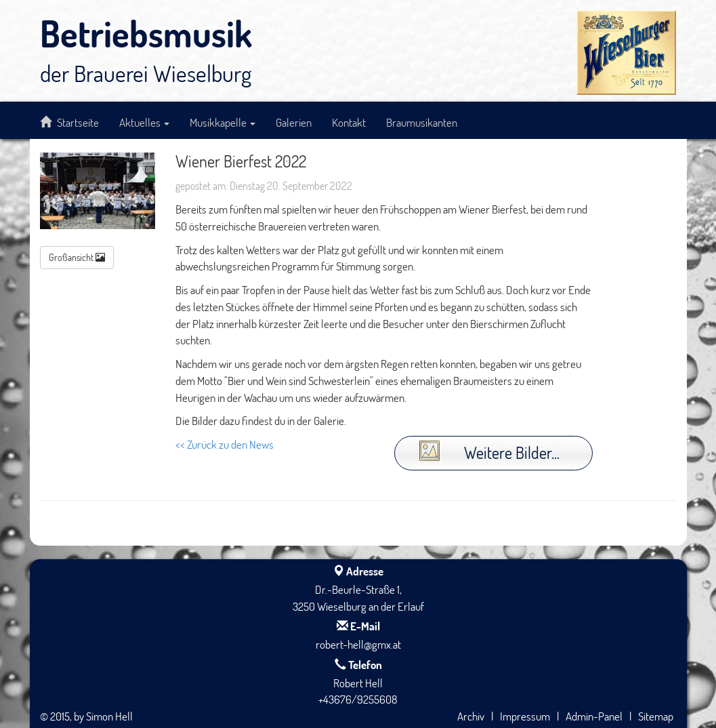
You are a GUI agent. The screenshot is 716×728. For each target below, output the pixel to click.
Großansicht (77, 257)
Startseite (69, 122)
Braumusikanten (422, 122)
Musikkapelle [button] (223, 122)
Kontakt (349, 122)
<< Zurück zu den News (225, 444)
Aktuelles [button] (144, 122)
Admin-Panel (594, 716)
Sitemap (656, 716)
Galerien (294, 122)
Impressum (525, 716)
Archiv (471, 716)
